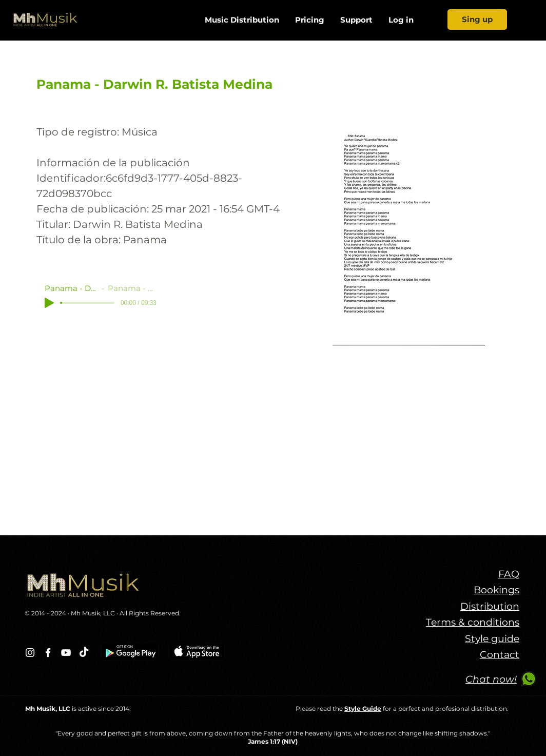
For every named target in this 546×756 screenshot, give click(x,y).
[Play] (49, 303)
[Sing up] (477, 20)
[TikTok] (84, 653)
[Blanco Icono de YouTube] (66, 653)
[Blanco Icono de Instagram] (30, 653)
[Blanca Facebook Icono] (48, 653)
